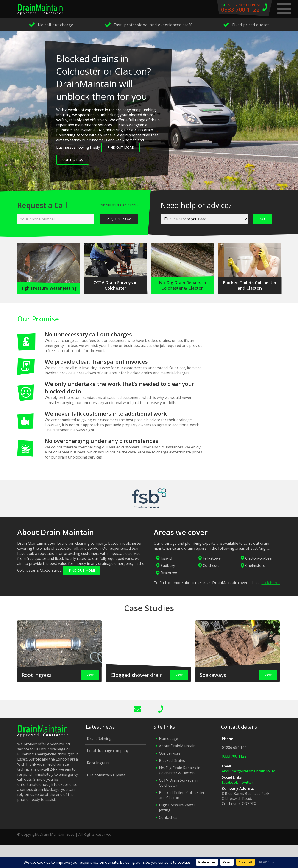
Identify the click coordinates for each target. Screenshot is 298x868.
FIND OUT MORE (82, 570)
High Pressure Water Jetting (177, 808)
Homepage (168, 739)
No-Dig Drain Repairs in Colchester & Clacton (180, 770)
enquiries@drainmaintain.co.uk (248, 771)
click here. (271, 583)
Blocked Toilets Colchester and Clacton (182, 795)
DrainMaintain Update (106, 775)
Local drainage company (108, 751)
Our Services (170, 753)
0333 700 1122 (161, 709)
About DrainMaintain (177, 746)
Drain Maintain (40, 9)
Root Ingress (98, 763)
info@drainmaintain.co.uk (138, 709)
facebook (230, 782)
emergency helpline (245, 8)
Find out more (121, 147)
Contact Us (73, 160)
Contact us (168, 817)
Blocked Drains (172, 761)
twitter (248, 782)
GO (262, 219)
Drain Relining (99, 739)
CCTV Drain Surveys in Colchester (178, 783)
